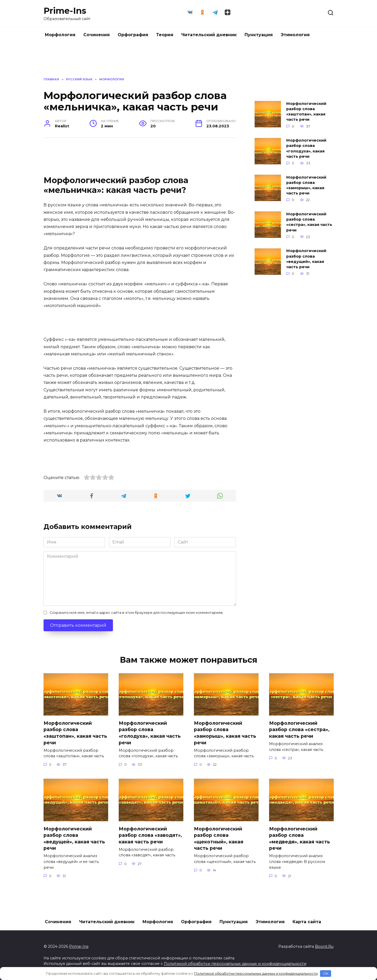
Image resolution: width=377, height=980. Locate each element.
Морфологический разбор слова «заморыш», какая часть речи (306, 185)
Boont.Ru (324, 946)
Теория (165, 35)
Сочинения (97, 35)
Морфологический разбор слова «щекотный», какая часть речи (219, 839)
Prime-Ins (65, 11)
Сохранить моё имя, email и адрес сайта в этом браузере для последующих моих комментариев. (137, 613)
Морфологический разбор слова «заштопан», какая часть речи (306, 112)
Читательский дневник (209, 35)
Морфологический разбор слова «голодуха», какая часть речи (306, 148)
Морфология (60, 35)
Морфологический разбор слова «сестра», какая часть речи (309, 222)
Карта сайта (307, 922)
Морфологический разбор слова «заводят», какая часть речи (150, 835)
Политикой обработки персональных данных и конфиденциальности (235, 964)
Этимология (295, 35)
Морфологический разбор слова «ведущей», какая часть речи (306, 259)
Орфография (133, 35)
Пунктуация (259, 35)
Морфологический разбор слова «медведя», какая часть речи (300, 839)
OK (326, 973)
